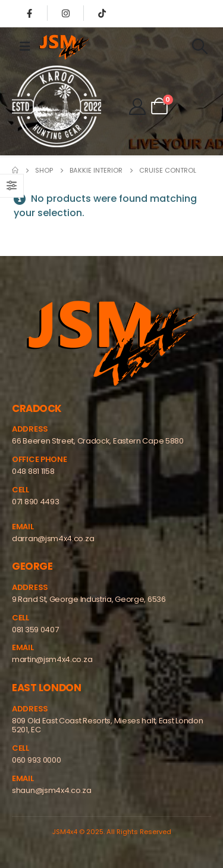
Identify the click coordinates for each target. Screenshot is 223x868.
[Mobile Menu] (25, 46)
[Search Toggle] (200, 46)
